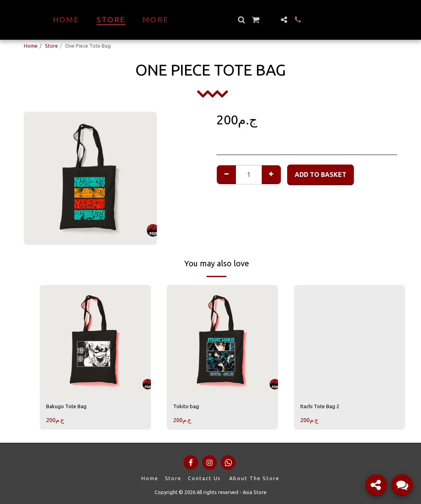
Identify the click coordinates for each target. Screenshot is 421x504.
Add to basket (321, 174)
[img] (95, 341)
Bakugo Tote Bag (71, 407)
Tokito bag (189, 407)
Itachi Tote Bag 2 (325, 407)
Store (51, 46)
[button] (255, 20)
